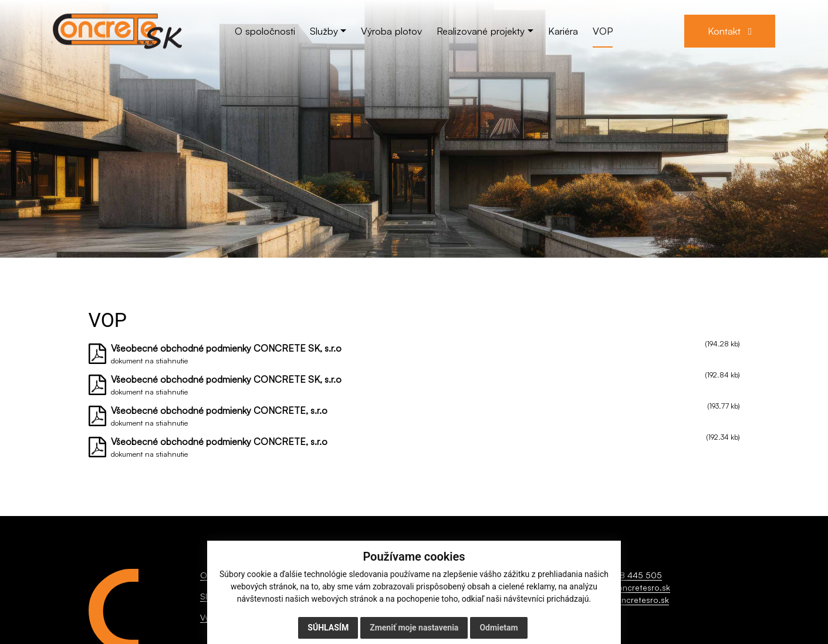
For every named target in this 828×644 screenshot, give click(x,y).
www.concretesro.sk (630, 600)
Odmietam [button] (499, 628)
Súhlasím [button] (328, 628)
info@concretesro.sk (630, 587)
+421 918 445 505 (626, 575)
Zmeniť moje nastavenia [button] (414, 628)
